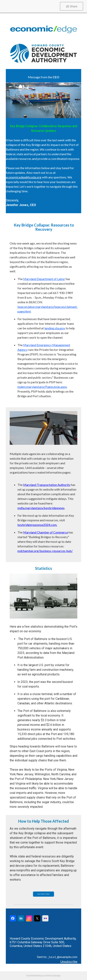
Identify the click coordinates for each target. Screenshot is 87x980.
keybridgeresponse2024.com (37, 525)
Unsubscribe (69, 961)
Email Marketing (34, 976)
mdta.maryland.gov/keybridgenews (41, 508)
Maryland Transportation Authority (47, 485)
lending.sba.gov (55, 328)
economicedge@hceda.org (24, 177)
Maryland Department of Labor (44, 279)
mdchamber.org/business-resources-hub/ (45, 551)
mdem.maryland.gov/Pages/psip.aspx (42, 387)
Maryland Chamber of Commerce (46, 532)
